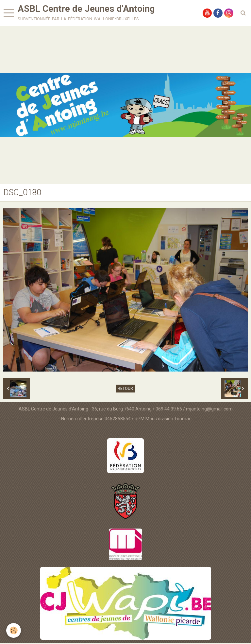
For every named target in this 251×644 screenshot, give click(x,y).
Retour (125, 390)
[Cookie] (14, 630)
